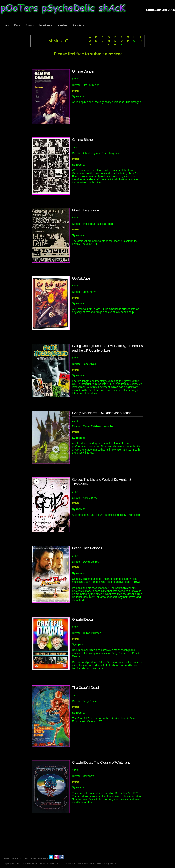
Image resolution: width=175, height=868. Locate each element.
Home (6, 25)
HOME (7, 859)
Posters (30, 25)
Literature (62, 25)
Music (17, 25)
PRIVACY (17, 859)
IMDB (76, 91)
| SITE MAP (42, 859)
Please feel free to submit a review (87, 54)
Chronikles (78, 25)
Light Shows (46, 25)
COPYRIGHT (30, 859)
